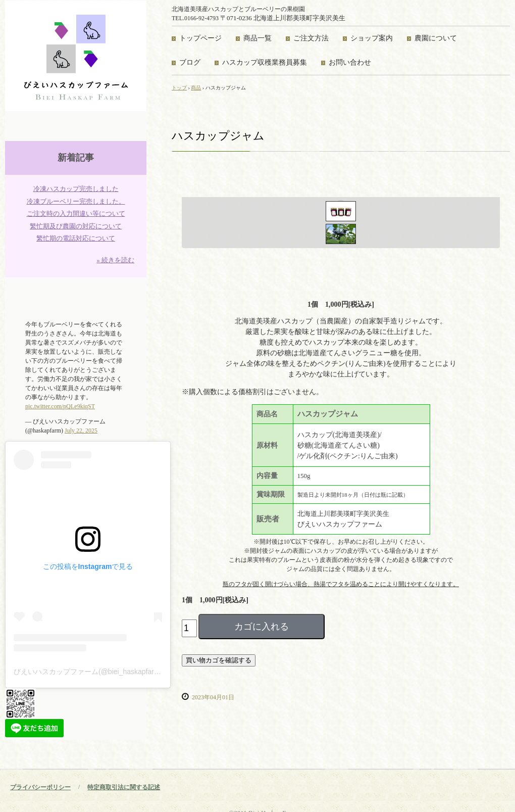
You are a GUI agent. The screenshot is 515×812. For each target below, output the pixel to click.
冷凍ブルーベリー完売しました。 (76, 201)
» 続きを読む (115, 260)
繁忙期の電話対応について (76, 238)
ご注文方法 (311, 38)
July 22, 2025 (81, 431)
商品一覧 (257, 38)
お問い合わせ (350, 62)
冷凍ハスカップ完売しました (76, 189)
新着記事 (76, 158)
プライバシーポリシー (40, 787)
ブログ (190, 62)
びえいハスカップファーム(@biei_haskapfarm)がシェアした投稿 (116, 672)
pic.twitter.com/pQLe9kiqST (60, 406)
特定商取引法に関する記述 (124, 787)
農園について (436, 38)
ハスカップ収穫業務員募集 (265, 62)
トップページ (200, 38)
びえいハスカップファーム (76, 56)
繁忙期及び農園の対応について (76, 226)
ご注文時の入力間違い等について (76, 213)
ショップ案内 (372, 38)
